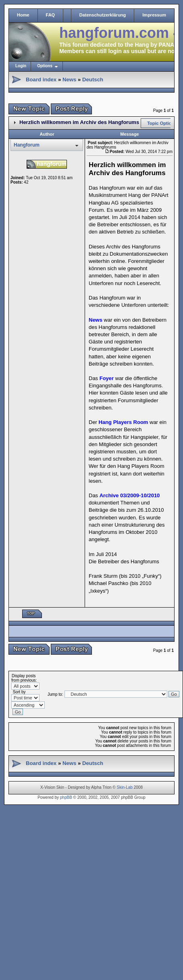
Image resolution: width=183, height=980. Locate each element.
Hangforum (27, 145)
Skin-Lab (125, 787)
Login (21, 66)
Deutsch (93, 80)
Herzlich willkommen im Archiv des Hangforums (79, 122)
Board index (41, 80)
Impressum (154, 15)
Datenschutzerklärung (103, 15)
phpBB (66, 797)
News (69, 80)
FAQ (51, 15)
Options (45, 66)
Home (23, 15)
